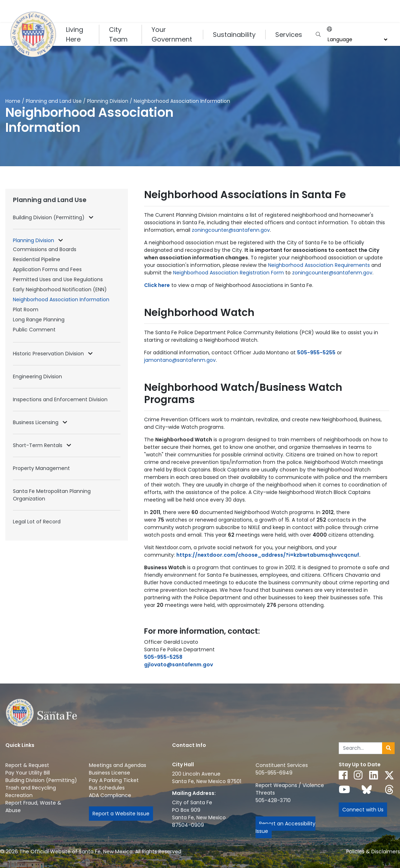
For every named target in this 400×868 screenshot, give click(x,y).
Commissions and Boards (45, 249)
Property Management (41, 468)
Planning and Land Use (54, 101)
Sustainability (234, 35)
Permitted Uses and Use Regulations (58, 279)
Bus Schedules (107, 788)
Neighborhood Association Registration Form (228, 273)
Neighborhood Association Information (61, 299)
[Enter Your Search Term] (361, 748)
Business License (109, 773)
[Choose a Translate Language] (357, 40)
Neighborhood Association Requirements (319, 265)
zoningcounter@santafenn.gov (231, 230)
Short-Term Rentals (38, 445)
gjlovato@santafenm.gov (178, 665)
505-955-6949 (274, 773)
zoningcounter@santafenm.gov (332, 273)
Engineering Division (37, 377)
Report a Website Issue (121, 814)
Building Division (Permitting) (49, 217)
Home (13, 101)
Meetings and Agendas (118, 765)
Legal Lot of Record (37, 522)
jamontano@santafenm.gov (180, 360)
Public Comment (34, 330)
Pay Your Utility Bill (28, 773)
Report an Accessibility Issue (285, 827)
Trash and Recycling (31, 788)
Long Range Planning (39, 320)
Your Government (172, 34)
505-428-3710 (273, 800)
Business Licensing (36, 422)
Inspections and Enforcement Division (60, 399)
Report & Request (27, 765)
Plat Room (26, 310)
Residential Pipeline (37, 259)
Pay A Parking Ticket (114, 780)
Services (289, 35)
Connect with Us (363, 810)
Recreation (19, 795)
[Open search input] (318, 35)
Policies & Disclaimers (373, 852)
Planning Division (108, 101)
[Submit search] (388, 748)
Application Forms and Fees (47, 269)
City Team (118, 34)
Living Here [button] (75, 34)
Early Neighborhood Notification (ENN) (60, 289)
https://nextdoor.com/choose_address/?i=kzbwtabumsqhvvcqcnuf (268, 555)
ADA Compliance (110, 795)
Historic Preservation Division (49, 354)
